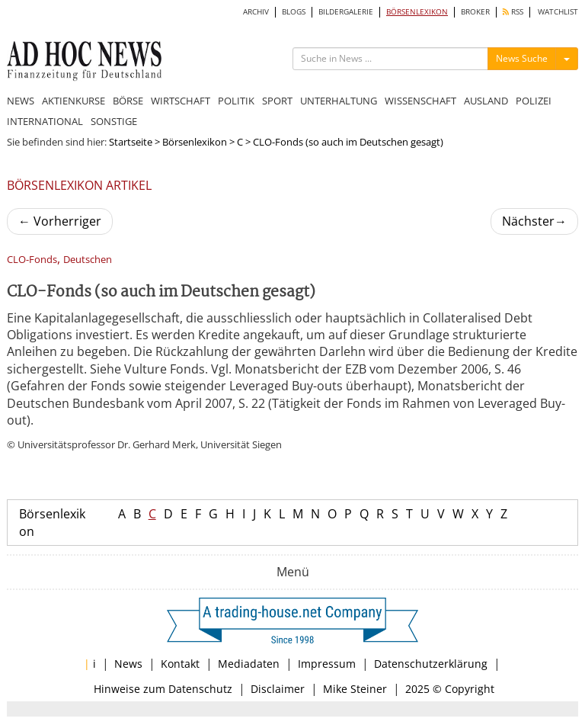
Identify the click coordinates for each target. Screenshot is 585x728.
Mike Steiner (355, 689)
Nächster (534, 221)
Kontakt (180, 664)
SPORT (277, 101)
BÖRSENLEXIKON (417, 12)
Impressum (327, 664)
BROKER (475, 12)
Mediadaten (249, 664)
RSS (513, 12)
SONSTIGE (114, 121)
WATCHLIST (558, 12)
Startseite (131, 142)
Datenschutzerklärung (431, 664)
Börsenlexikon (195, 142)
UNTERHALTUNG (339, 101)
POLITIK (236, 101)
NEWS (21, 101)
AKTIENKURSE (74, 101)
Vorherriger (60, 221)
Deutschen (88, 260)
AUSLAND (486, 101)
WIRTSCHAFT (181, 101)
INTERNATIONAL (45, 121)
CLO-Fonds (32, 260)
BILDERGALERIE (346, 12)
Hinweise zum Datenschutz (163, 689)
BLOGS (294, 12)
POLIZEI (534, 101)
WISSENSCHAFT (420, 101)
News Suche (522, 58)
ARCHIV (256, 12)
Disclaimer (278, 689)
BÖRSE (128, 101)
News (128, 664)
